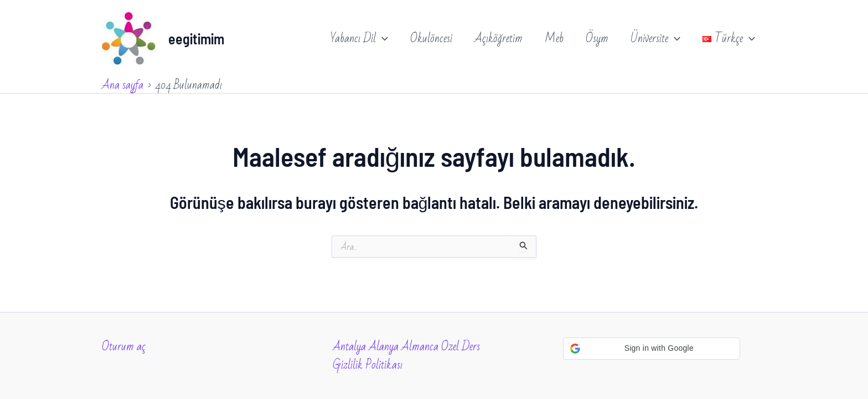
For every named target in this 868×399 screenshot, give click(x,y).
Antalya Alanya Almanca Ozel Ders (406, 347)
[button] (652, 349)
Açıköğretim (498, 39)
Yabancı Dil (359, 39)
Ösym (597, 39)
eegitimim (196, 39)
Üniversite (655, 39)
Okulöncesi (431, 39)
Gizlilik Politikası (368, 365)
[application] (382, 39)
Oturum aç (124, 347)
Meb (554, 39)
